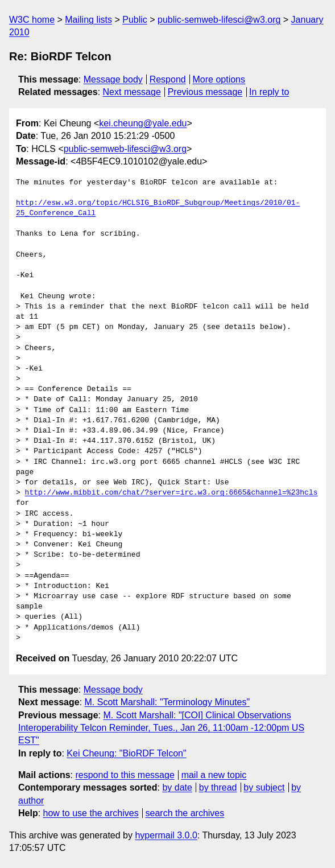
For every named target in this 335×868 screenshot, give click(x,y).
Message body (113, 79)
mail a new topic (214, 775)
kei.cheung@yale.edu (143, 123)
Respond (168, 79)
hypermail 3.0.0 (166, 835)
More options (219, 79)
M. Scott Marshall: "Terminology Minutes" (167, 702)
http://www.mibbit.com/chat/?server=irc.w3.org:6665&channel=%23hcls (171, 493)
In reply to (269, 92)
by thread (218, 787)
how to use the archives (91, 813)
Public (135, 20)
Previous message (205, 92)
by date (177, 787)
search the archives (185, 813)
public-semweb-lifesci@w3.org (219, 20)
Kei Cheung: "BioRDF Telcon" (126, 753)
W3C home (32, 20)
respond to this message (125, 775)
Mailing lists (88, 20)
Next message (132, 92)
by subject (264, 787)
